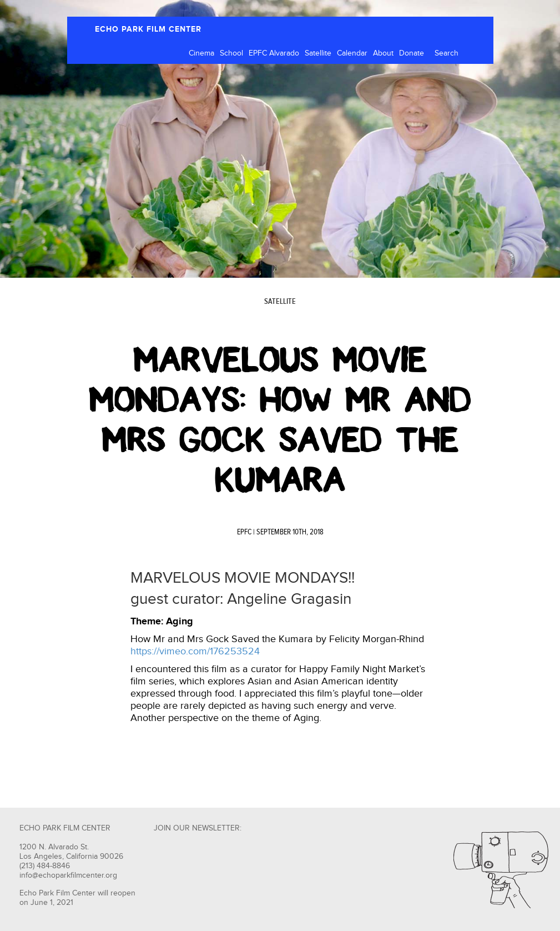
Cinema (201, 53)
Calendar (352, 53)
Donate (412, 53)
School (231, 53)
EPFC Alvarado (274, 53)
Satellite (318, 53)
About (383, 53)
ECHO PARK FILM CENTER (148, 29)
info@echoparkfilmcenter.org (68, 875)
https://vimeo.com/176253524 (195, 651)
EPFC (244, 532)
